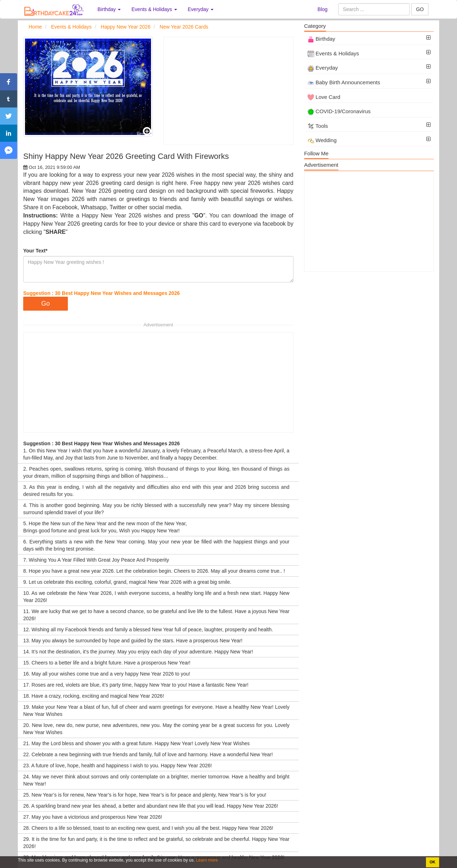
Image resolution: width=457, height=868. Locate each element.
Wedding (322, 140)
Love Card (324, 97)
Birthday (321, 39)
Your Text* (35, 251)
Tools (318, 126)
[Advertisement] (228, 91)
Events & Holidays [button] (154, 9)
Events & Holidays (333, 53)
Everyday (323, 68)
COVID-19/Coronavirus (339, 111)
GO (420, 9)
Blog (322, 9)
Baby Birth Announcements (344, 82)
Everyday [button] (201, 9)
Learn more (207, 860)
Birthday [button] (109, 9)
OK (432, 862)
